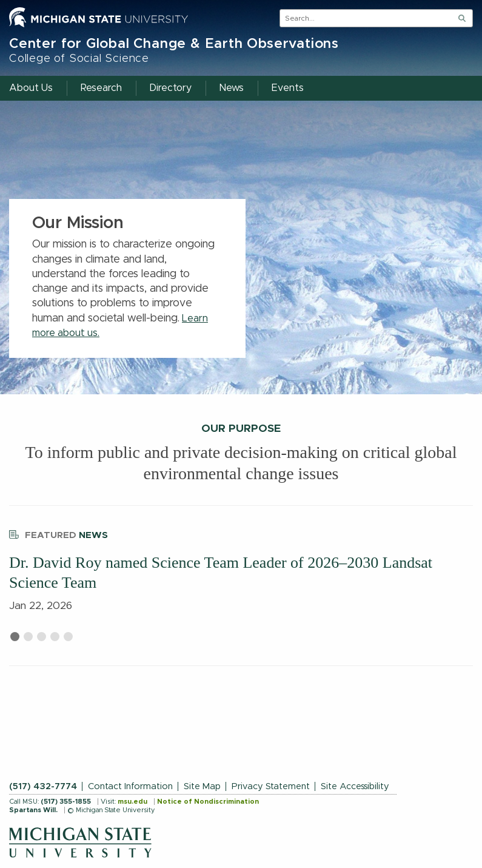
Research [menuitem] (101, 88)
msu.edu (132, 802)
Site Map (202, 786)
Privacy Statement (271, 786)
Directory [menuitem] (171, 88)
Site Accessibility (355, 786)
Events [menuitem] (288, 88)
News (59, 533)
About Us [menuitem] (31, 88)
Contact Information (130, 786)
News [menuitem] (232, 88)
